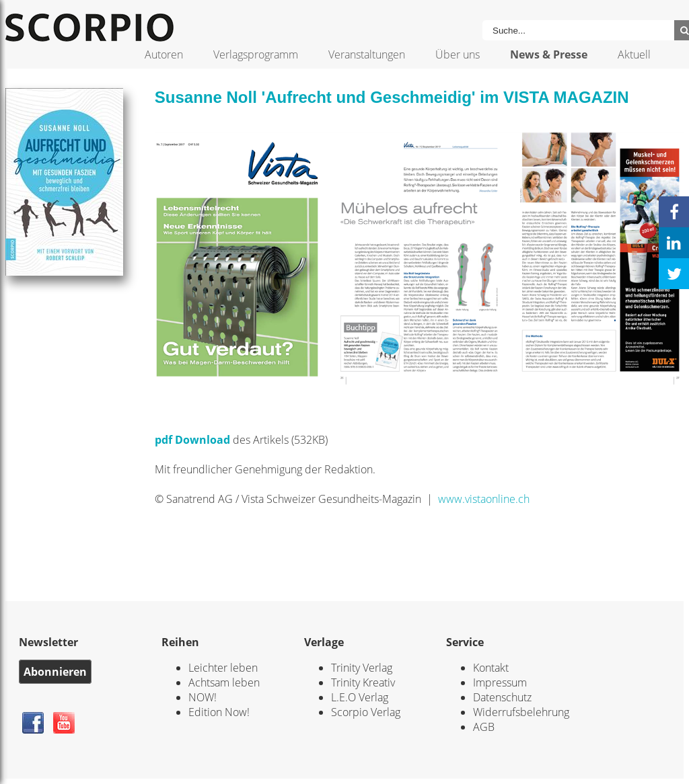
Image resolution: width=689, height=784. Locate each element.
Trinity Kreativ (363, 682)
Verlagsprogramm (256, 54)
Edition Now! (219, 712)
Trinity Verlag (362, 668)
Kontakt (491, 668)
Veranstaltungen (367, 54)
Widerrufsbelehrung (521, 712)
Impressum (500, 682)
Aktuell (634, 54)
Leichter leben (223, 668)
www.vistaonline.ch (484, 499)
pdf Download (194, 440)
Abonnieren (55, 672)
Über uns (458, 54)
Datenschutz (502, 697)
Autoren (164, 54)
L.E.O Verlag (360, 697)
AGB (484, 727)
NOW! (203, 697)
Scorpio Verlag (366, 712)
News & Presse (549, 54)
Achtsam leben (224, 682)
